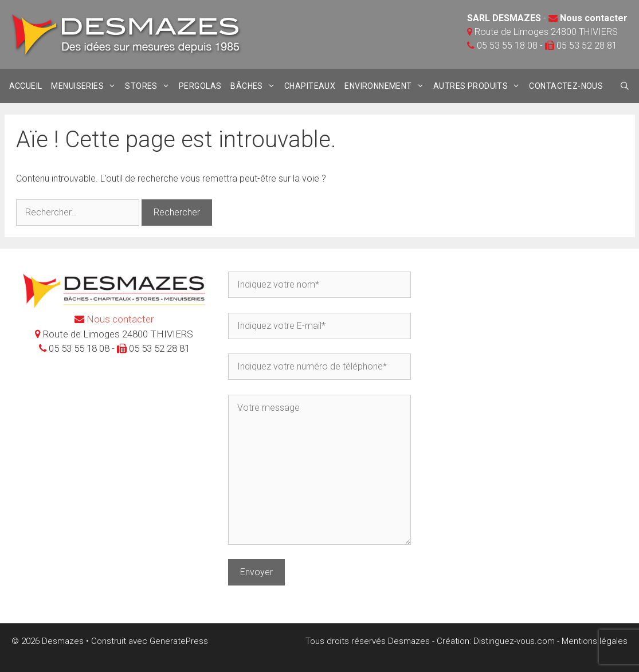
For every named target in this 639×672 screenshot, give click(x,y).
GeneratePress (179, 641)
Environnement (387, 86)
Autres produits (479, 86)
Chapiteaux (310, 86)
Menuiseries (86, 86)
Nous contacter (594, 18)
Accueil (26, 86)
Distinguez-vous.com (514, 641)
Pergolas (200, 86)
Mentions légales (595, 641)
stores (150, 86)
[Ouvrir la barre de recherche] (625, 86)
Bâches (255, 86)
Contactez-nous (566, 86)
